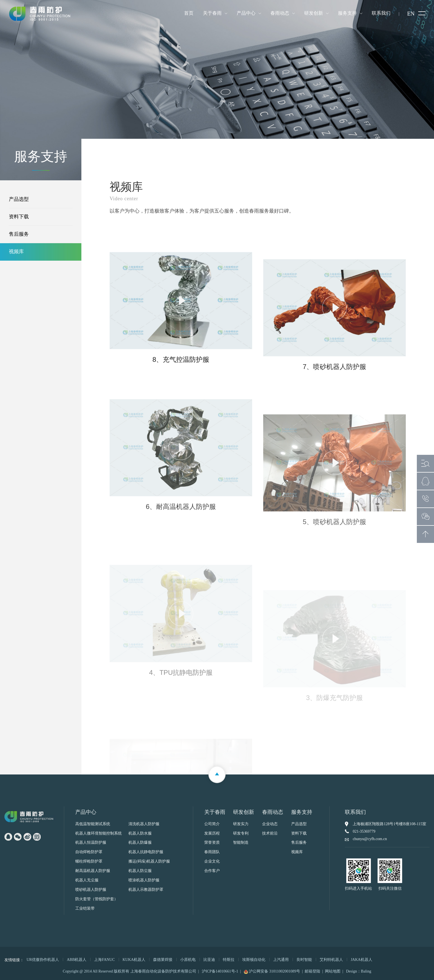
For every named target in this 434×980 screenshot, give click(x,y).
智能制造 (241, 843)
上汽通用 (281, 960)
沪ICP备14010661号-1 (220, 971)
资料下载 (19, 217)
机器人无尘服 (87, 880)
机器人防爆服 (140, 843)
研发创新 (314, 13)
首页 (189, 13)
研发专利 (241, 834)
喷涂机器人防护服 (144, 880)
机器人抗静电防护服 (146, 852)
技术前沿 (270, 834)
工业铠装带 (85, 909)
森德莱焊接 (163, 960)
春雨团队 (212, 852)
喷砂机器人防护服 (91, 890)
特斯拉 (229, 960)
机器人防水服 (140, 834)
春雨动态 (280, 13)
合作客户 (212, 871)
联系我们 (381, 13)
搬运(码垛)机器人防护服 (149, 862)
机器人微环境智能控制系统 (99, 834)
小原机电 (188, 960)
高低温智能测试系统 (93, 824)
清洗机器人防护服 (144, 824)
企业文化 (212, 862)
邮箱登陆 (312, 971)
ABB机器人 (77, 960)
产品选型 (19, 199)
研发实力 (241, 824)
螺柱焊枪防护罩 (89, 862)
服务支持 (347, 13)
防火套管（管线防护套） (97, 899)
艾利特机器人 (331, 960)
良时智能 (304, 960)
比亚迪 (209, 960)
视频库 (16, 252)
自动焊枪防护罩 (89, 852)
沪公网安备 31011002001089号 (272, 971)
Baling (366, 971)
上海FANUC (104, 960)
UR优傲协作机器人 (43, 960)
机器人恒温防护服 (91, 843)
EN (411, 14)
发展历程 (212, 834)
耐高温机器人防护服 (93, 871)
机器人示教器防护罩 (146, 890)
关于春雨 (212, 13)
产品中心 (246, 13)
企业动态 (270, 824)
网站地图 (333, 971)
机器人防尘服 (140, 871)
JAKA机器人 (361, 960)
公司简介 (212, 824)
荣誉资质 (212, 843)
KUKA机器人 (134, 960)
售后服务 (19, 234)
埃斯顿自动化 (254, 960)
